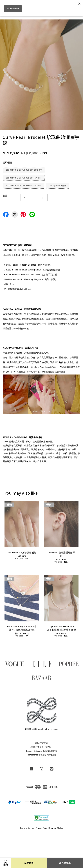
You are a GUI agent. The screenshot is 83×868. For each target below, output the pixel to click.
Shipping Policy (56, 828)
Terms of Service (27, 828)
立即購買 (29, 863)
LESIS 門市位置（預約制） (42, 747)
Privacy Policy (42, 828)
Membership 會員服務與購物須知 (41, 755)
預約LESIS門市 (42, 743)
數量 (5, 196)
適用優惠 (7, 163)
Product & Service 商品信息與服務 (41, 751)
